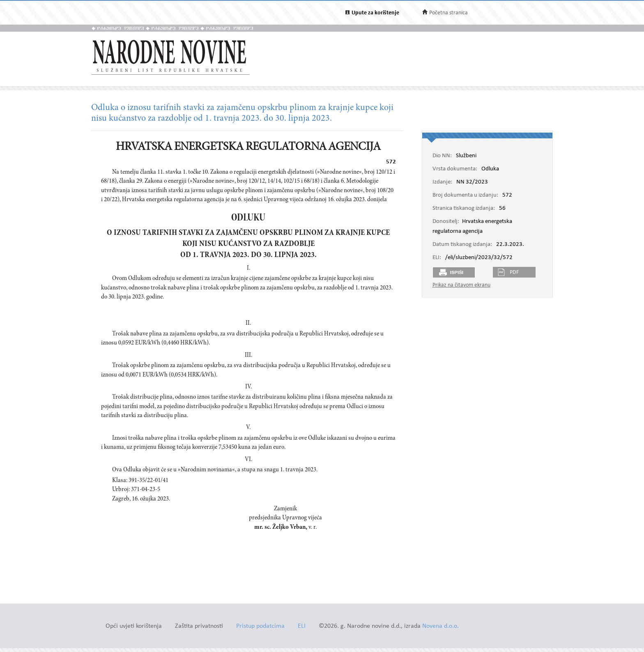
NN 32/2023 (472, 182)
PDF (514, 272)
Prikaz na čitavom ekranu (461, 285)
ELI (302, 626)
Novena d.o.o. (440, 626)
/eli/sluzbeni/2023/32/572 (479, 258)
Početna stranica (448, 13)
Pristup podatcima (260, 626)
